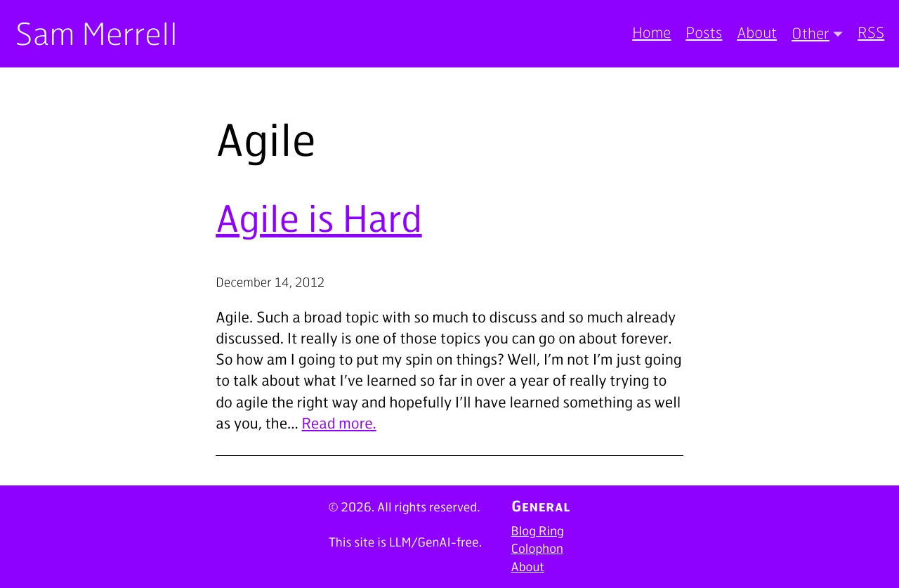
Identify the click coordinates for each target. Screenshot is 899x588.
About (757, 33)
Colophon (537, 549)
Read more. (339, 423)
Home (651, 33)
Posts (704, 33)
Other (811, 33)
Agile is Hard (319, 217)
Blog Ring (538, 531)
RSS (871, 33)
